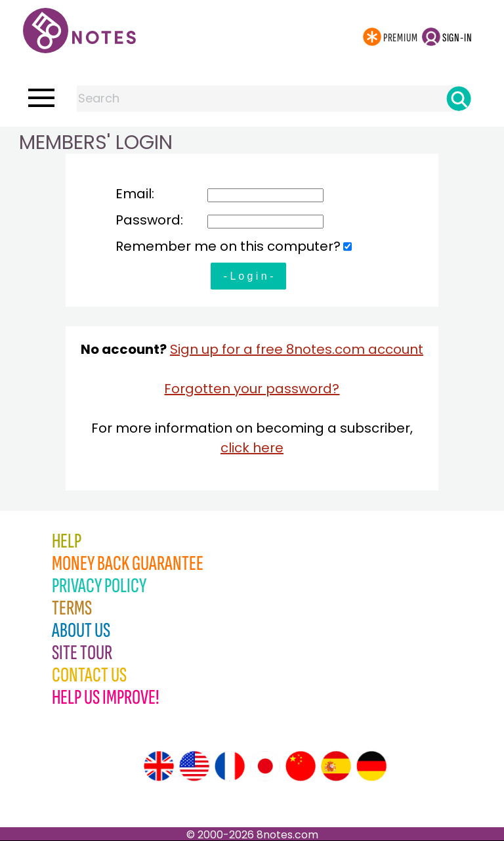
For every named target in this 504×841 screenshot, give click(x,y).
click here (252, 448)
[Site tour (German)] (371, 766)
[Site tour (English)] (159, 766)
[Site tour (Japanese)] (265, 766)
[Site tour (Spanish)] (336, 766)
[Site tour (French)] (230, 766)
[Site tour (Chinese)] (301, 766)
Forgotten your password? (252, 389)
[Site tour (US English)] (194, 766)
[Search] (459, 98)
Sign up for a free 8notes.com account (297, 349)
